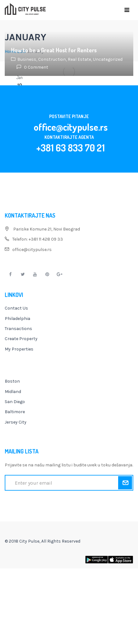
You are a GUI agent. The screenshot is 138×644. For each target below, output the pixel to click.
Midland (13, 392)
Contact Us (16, 308)
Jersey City (16, 422)
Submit (125, 483)
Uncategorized (108, 59)
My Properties (19, 349)
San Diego (15, 402)
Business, (28, 59)
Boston (12, 381)
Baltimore (15, 412)
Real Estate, (80, 59)
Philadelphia (17, 319)
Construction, (53, 59)
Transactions (18, 329)
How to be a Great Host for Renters (54, 50)
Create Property (21, 339)
